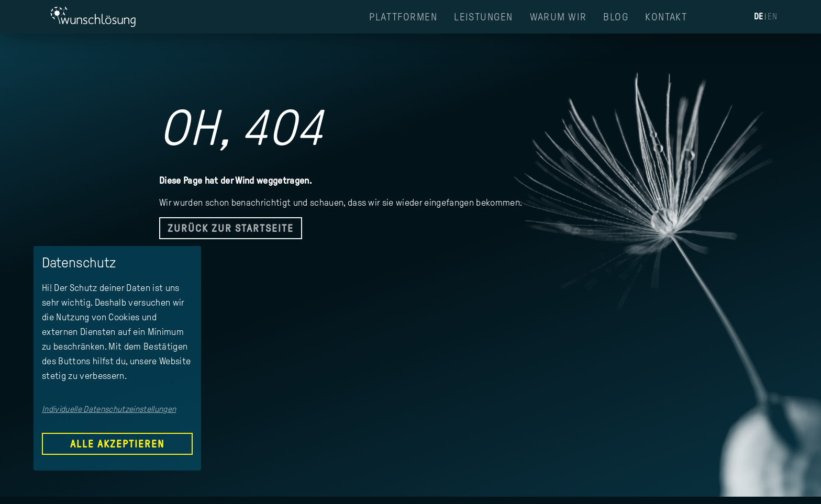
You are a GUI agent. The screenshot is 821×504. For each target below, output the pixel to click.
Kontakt (666, 17)
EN (772, 16)
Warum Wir (558, 17)
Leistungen (483, 17)
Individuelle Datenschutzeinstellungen (109, 409)
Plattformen (403, 17)
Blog (616, 17)
